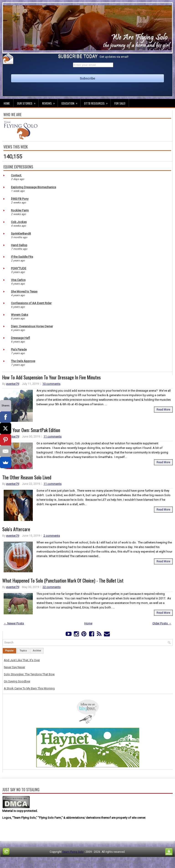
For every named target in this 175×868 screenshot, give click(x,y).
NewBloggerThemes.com (140, 862)
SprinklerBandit (21, 234)
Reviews (50, 102)
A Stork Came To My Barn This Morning (29, 688)
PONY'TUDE (19, 268)
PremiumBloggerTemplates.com (102, 862)
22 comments (52, 587)
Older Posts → (162, 623)
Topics (23, 651)
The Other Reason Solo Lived (27, 477)
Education (71, 102)
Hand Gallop (19, 245)
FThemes (38, 862)
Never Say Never (14, 667)
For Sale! (120, 103)
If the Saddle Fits (22, 257)
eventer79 (13, 384)
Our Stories (28, 102)
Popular (9, 651)
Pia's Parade (19, 349)
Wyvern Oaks (19, 315)
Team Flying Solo (73, 852)
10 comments (51, 384)
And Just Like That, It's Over (22, 660)
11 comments (53, 437)
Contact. (16, 175)
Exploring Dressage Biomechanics (33, 187)
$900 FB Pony (20, 199)
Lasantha (74, 862)
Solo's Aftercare (16, 529)
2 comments (52, 536)
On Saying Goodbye (17, 681)
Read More (163, 410)
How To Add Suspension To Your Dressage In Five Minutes (51, 377)
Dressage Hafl (20, 338)
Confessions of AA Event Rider (31, 303)
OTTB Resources (97, 102)
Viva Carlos (18, 280)
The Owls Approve (23, 361)
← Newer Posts (14, 623)
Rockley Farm (20, 210)
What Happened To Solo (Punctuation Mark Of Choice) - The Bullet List (63, 580)
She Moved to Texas (24, 291)
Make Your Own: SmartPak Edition (31, 430)
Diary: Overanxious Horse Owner (32, 326)
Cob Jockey (19, 222)
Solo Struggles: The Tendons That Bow (29, 674)
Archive (37, 651)
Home (7, 103)
